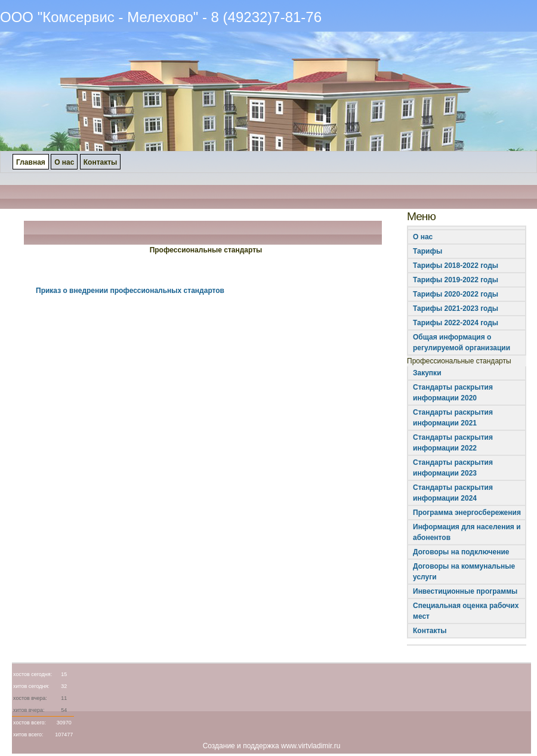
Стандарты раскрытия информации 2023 (453, 468)
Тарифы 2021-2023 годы (456, 308)
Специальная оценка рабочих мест (466, 611)
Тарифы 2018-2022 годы (456, 266)
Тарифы (428, 251)
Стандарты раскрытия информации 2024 (453, 493)
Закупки (427, 373)
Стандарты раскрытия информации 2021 (453, 418)
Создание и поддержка (241, 746)
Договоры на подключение (461, 552)
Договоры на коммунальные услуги (464, 572)
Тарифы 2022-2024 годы (456, 323)
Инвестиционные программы (465, 591)
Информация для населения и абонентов (467, 532)
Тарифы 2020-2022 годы (456, 294)
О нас (423, 237)
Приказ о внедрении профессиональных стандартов (130, 291)
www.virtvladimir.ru (311, 746)
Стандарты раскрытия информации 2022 (453, 443)
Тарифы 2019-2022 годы (456, 280)
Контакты (430, 631)
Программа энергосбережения (467, 513)
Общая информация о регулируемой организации (462, 342)
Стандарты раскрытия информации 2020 (453, 393)
